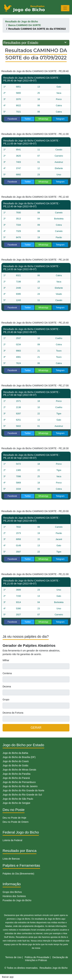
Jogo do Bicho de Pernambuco (19, 782)
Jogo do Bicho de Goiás (15, 765)
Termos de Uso (13, 957)
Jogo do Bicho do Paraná (16, 778)
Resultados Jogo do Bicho (54, 968)
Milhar (6, 660)
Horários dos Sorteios (14, 896)
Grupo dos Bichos (12, 892)
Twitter (28, 119)
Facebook (12, 119)
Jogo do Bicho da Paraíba (16, 774)
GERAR (36, 728)
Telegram (60, 119)
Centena (7, 673)
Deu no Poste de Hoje (14, 818)
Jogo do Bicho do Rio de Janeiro (20, 786)
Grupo (6, 700)
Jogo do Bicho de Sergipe (16, 803)
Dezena (7, 686)
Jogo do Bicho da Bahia (15, 753)
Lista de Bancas (11, 859)
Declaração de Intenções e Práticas (47, 959)
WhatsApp (43, 119)
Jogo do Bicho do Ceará (16, 761)
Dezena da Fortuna (13, 713)
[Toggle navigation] (65, 8)
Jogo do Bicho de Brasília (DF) (19, 757)
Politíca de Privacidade (37, 957)
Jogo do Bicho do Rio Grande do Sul (22, 795)
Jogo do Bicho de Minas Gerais (19, 770)
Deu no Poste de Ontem (16, 822)
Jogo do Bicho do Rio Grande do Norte (23, 790)
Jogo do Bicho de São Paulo (18, 799)
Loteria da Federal (12, 840)
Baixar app (8, 977)
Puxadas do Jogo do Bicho (17, 900)
